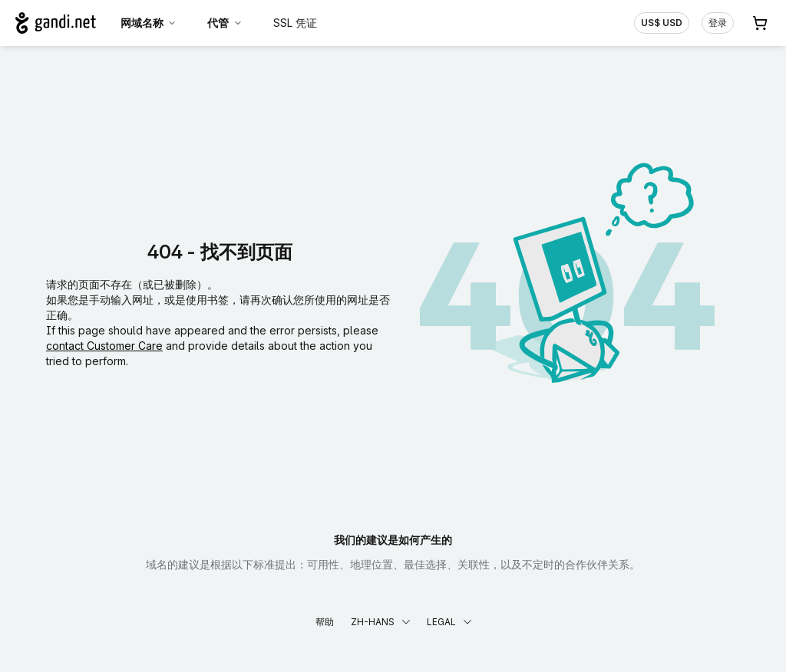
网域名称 (149, 23)
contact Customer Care (104, 346)
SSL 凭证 (295, 23)
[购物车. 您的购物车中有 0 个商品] (760, 23)
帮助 (325, 622)
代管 (225, 23)
